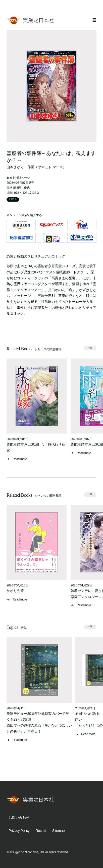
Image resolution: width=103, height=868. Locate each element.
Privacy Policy (19, 831)
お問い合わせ (19, 818)
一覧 (90, 348)
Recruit (41, 831)
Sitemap (58, 831)
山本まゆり (15, 167)
